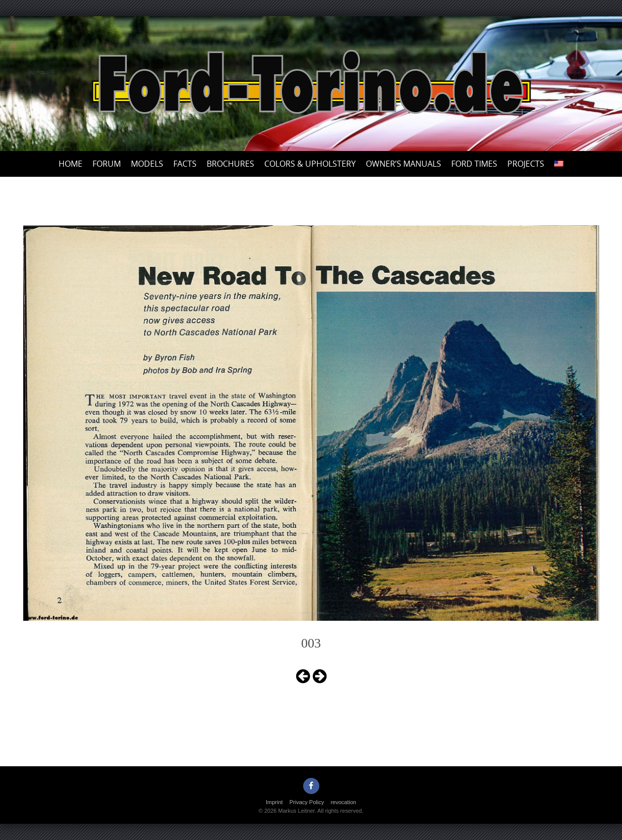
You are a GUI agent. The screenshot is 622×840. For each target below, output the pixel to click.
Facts (185, 164)
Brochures (230, 164)
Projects (526, 164)
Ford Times (474, 164)
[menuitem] (559, 164)
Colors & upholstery (310, 164)
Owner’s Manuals (403, 164)
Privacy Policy (307, 802)
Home (70, 164)
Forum (107, 164)
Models (147, 164)
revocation (343, 802)
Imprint (274, 802)
